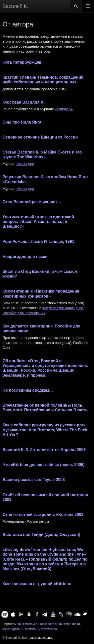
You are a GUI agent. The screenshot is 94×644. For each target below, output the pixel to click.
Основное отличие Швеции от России (40, 137)
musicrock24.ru (28, 624)
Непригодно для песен (25, 256)
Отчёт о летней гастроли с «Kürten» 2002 (43, 515)
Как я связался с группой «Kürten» (37, 584)
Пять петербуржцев (22, 62)
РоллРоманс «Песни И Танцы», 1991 (38, 241)
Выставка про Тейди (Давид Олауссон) (41, 535)
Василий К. (15, 6)
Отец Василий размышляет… (32, 202)
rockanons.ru (49, 624)
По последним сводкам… (28, 390)
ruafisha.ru (32, 629)
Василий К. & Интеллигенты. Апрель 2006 (44, 450)
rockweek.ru (49, 629)
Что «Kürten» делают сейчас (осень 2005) (43, 465)
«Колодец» (64, 109)
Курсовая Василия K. (24, 102)
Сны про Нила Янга (22, 122)
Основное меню (88, 6)
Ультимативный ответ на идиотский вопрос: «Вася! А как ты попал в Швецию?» (38, 222)
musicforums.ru (70, 624)
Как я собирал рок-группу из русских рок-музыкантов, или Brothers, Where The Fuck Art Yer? (45, 430)
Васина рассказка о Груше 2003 (34, 480)
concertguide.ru (13, 629)
